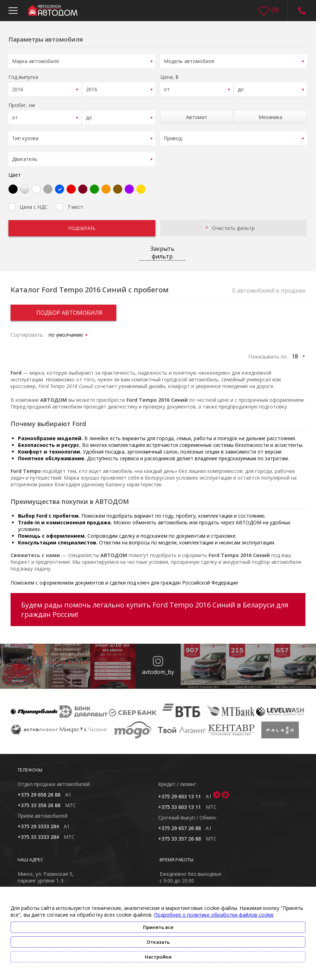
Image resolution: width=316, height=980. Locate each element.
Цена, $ (169, 76)
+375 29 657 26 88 (179, 823)
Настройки (158, 957)
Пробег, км (22, 103)
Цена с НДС (28, 201)
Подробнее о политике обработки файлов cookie (214, 915)
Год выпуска (23, 76)
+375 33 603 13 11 (179, 802)
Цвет (15, 170)
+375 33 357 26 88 (179, 834)
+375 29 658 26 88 (39, 790)
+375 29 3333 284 (38, 822)
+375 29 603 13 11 (179, 792)
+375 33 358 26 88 (39, 801)
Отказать (158, 942)
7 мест (70, 201)
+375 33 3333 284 (38, 832)
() (275, 10)
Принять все (158, 927)
